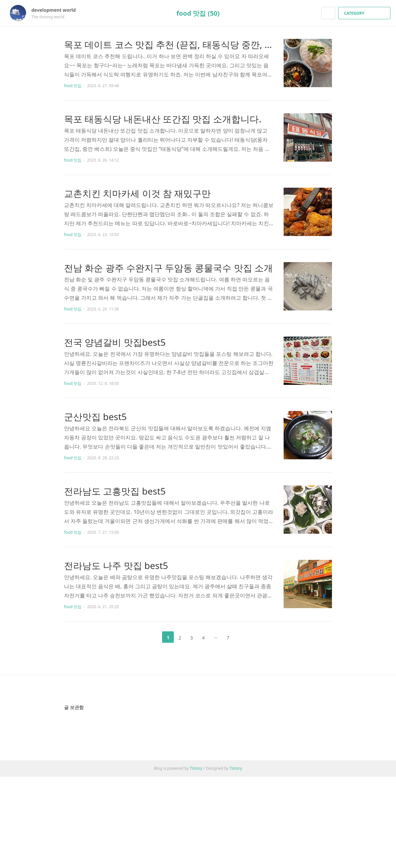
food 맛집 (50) (198, 13)
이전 (152, 637)
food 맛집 (73, 86)
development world (57, 10)
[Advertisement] (198, 743)
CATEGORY (365, 13)
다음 (244, 637)
